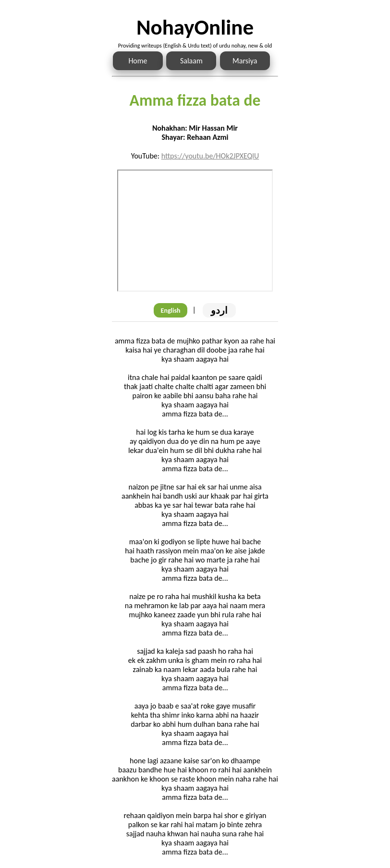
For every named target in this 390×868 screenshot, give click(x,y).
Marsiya (245, 61)
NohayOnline (195, 27)
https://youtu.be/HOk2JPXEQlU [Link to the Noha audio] (210, 156)
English (171, 311)
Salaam (191, 61)
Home (138, 61)
